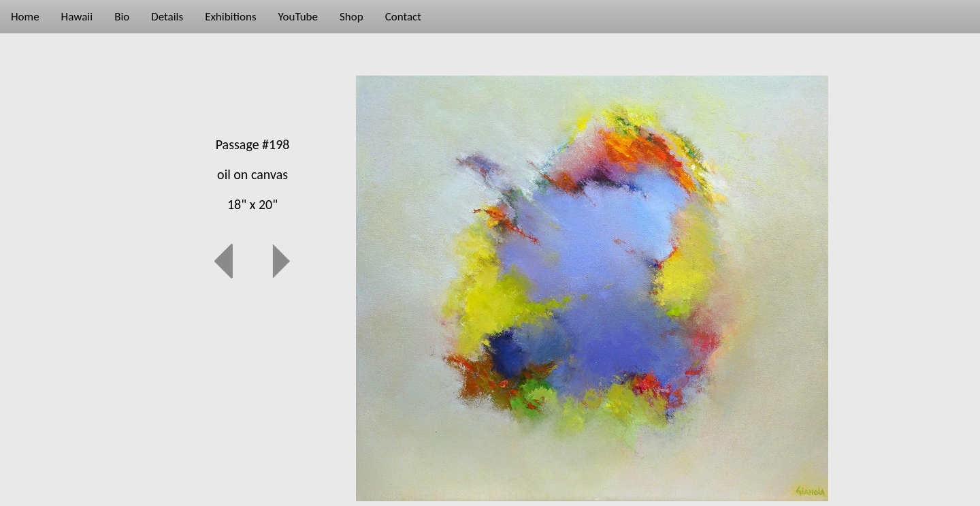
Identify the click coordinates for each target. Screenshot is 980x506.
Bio (122, 17)
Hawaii (77, 17)
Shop (352, 17)
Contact (403, 17)
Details (167, 17)
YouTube (298, 17)
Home (25, 17)
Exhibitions (230, 17)
